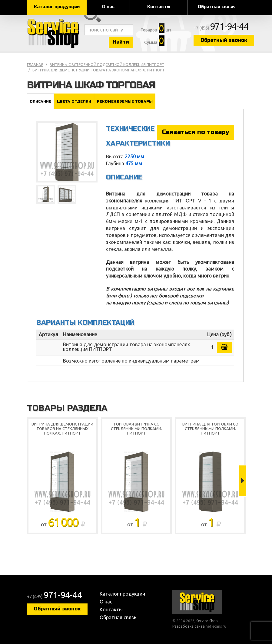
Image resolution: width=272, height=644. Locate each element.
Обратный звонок (224, 40)
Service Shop (54, 33)
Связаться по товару (196, 132)
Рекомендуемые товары (125, 101)
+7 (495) (221, 28)
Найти (121, 42)
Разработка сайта (189, 626)
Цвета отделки (74, 101)
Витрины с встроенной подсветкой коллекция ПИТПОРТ (107, 65)
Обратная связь (216, 7)
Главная (35, 65)
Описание (40, 101)
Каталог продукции (57, 7)
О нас (108, 7)
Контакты (159, 7)
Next (243, 481)
